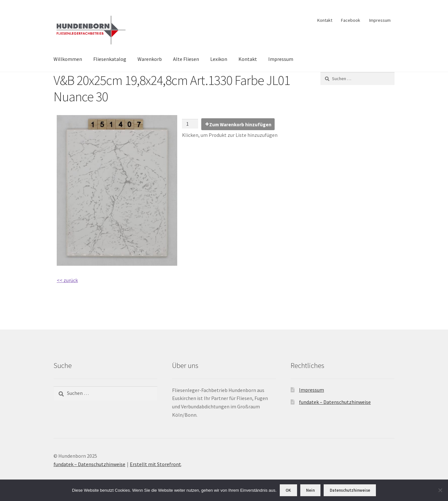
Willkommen (68, 59)
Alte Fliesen (186, 59)
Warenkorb (150, 59)
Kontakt (325, 20)
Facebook (351, 20)
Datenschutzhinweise (350, 490)
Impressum (380, 20)
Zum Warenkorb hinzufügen (240, 125)
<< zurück (67, 280)
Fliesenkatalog (110, 59)
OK (288, 490)
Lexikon (219, 59)
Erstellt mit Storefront (155, 464)
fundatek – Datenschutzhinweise (335, 402)
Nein (310, 490)
